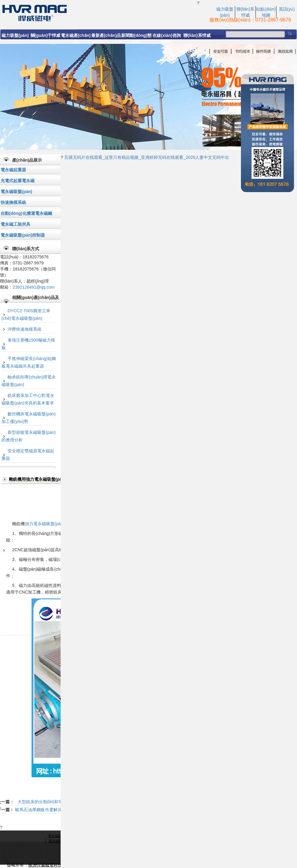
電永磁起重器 (13, 170)
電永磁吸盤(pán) (16, 192)
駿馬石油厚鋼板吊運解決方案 (43, 810)
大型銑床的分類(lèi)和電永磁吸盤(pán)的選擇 (60, 802)
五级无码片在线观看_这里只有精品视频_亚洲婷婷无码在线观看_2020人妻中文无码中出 (147, 157)
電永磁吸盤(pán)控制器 (23, 235)
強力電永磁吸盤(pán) (45, 524)
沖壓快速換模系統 (25, 329)
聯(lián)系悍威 (197, 35)
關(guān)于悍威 (46, 35)
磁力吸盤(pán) (15, 35)
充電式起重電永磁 (18, 181)
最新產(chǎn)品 (106, 35)
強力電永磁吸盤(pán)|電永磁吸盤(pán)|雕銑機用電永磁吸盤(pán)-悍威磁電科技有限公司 (98, 12)
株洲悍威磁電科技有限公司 (54, 865)
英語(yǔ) (287, 9)
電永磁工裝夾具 (15, 224)
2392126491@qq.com (34, 287)
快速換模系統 (13, 202)
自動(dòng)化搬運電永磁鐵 (26, 213)
